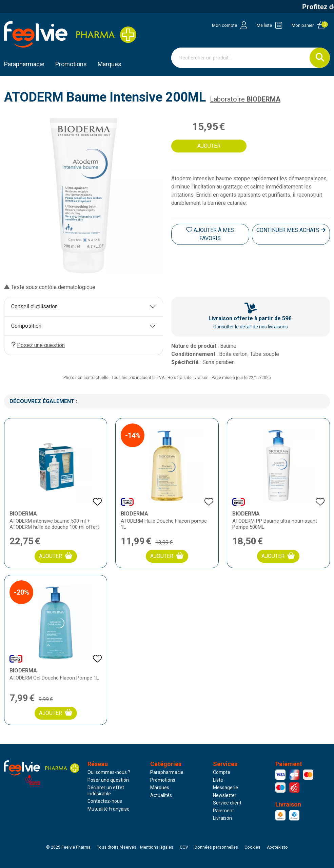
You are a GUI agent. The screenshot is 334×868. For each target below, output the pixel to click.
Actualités (161, 795)
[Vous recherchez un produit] (241, 58)
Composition (26, 326)
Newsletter (225, 795)
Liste (218, 780)
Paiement (223, 811)
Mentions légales (157, 847)
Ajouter (56, 556)
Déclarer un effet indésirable (106, 791)
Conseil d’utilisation (34, 306)
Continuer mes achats (291, 230)
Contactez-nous (105, 801)
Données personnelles (216, 847)
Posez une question (38, 345)
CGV (184, 847)
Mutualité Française (109, 809)
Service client (227, 803)
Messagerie (225, 788)
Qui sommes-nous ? (109, 772)
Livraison (222, 818)
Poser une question (108, 780)
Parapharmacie (24, 64)
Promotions (163, 780)
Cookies (252, 847)
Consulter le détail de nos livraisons (251, 327)
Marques (110, 64)
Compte (222, 772)
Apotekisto (277, 847)
